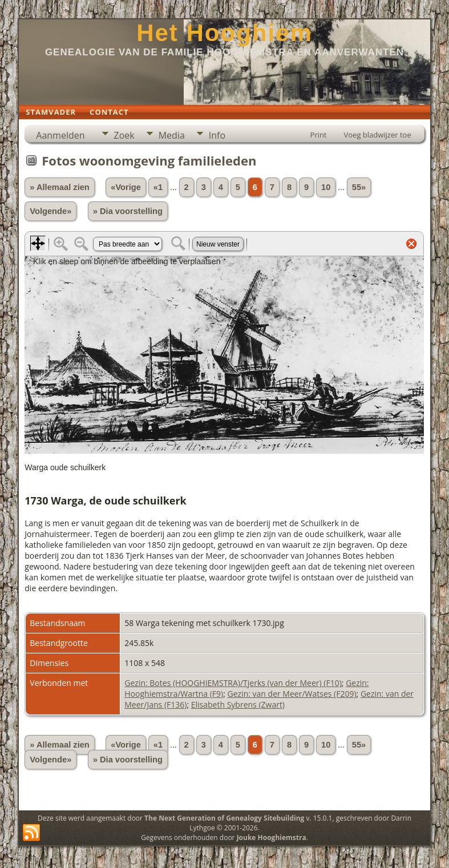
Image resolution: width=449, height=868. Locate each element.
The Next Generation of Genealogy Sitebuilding (224, 818)
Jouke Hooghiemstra (272, 837)
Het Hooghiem (224, 33)
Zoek (124, 135)
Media (172, 135)
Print (318, 135)
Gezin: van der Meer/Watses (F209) (292, 694)
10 (326, 187)
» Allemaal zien (60, 187)
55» (359, 187)
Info (217, 135)
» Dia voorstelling (128, 211)
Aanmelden (60, 135)
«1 (158, 187)
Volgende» (50, 211)
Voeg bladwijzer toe (378, 135)
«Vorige (126, 187)
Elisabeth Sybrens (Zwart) (238, 705)
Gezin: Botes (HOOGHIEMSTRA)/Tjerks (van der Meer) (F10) (233, 683)
